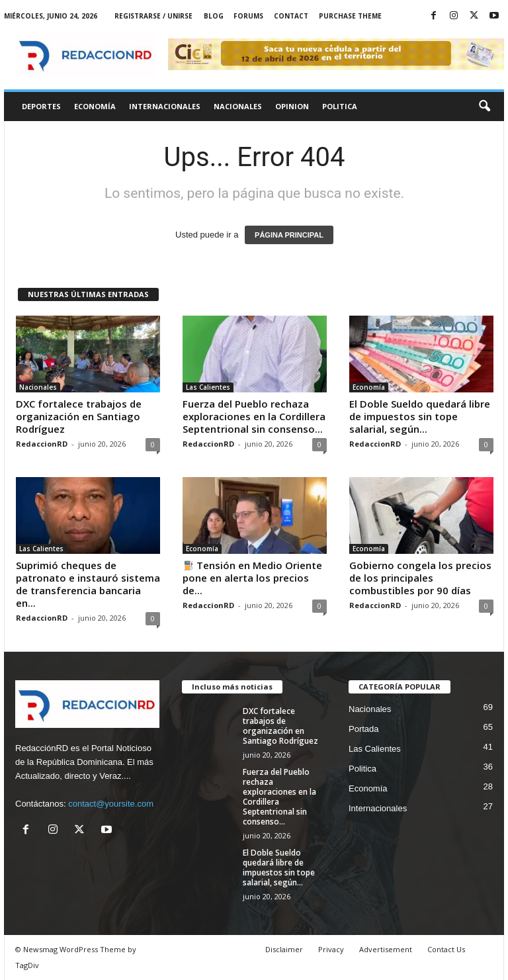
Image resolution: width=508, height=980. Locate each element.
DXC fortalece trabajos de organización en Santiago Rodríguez (79, 416)
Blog (214, 16)
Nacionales (238, 106)
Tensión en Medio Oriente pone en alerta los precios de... (252, 578)
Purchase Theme (350, 16)
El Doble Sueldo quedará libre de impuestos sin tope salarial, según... (420, 416)
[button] (484, 107)
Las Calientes (208, 387)
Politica (340, 106)
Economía (95, 106)
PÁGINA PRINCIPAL (289, 235)
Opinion (292, 106)
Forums (248, 16)
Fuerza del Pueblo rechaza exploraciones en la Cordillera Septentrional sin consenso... (254, 416)
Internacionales (165, 106)
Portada (364, 729)
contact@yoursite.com (111, 804)
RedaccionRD (42, 444)
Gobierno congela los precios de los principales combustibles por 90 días (420, 578)
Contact (291, 16)
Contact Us (446, 949)
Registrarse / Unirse (153, 16)
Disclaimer (284, 949)
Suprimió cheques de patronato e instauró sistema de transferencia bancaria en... (88, 584)
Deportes (41, 106)
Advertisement (386, 949)
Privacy (331, 949)
